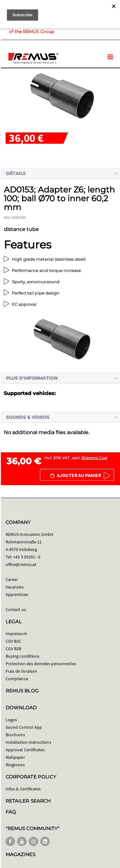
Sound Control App (24, 727)
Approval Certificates (25, 750)
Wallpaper (15, 757)
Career (12, 579)
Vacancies (15, 587)
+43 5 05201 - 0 (27, 557)
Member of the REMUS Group (48, 28)
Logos (11, 720)
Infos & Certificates (23, 789)
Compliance (17, 679)
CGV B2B (13, 649)
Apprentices (17, 594)
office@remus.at (21, 564)
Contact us (16, 609)
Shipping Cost (94, 458)
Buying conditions (22, 656)
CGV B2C (13, 641)
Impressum (16, 634)
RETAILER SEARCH (28, 801)
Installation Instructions (28, 742)
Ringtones (15, 765)
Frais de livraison (21, 671)
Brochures (15, 735)
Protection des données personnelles (41, 664)
